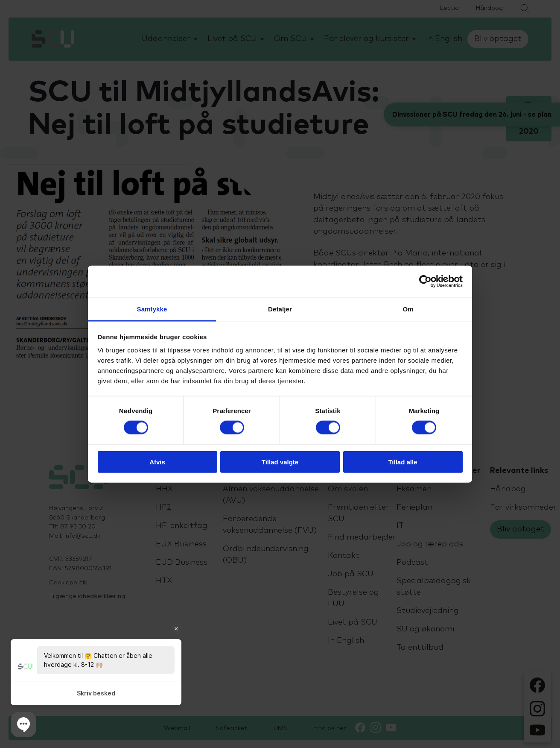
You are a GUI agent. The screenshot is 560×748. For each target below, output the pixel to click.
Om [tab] (408, 309)
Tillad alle (402, 462)
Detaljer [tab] (280, 309)
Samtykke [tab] (152, 309)
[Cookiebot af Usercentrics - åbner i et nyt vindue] (425, 282)
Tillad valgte (280, 462)
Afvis (157, 462)
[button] (23, 725)
